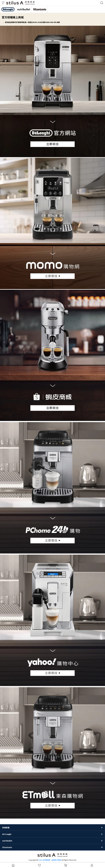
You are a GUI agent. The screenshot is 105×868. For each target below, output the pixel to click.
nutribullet (7, 841)
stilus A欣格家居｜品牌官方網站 (50, 860)
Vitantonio (7, 847)
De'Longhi (7, 834)
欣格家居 (6, 828)
